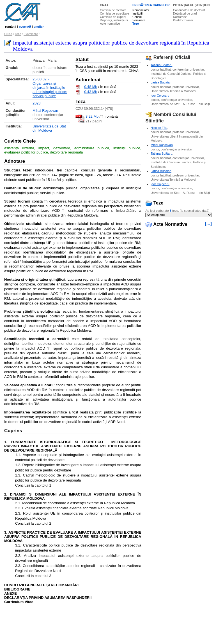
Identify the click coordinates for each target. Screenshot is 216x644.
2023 (36, 103)
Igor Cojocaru (160, 96)
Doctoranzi (180, 17)
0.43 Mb (91, 92)
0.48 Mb (91, 87)
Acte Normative (166, 224)
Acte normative (110, 24)
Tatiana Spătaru (161, 65)
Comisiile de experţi (113, 17)
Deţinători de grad (185, 13)
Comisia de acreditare (114, 13)
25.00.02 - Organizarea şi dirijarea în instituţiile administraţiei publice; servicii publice (50, 88)
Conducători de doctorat (189, 10)
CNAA (104, 5)
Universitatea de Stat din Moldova (49, 128)
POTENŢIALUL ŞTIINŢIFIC (191, 5)
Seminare (139, 20)
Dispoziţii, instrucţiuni (114, 20)
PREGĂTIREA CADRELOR (151, 5)
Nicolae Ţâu (159, 128)
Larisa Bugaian (161, 82)
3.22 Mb (92, 116)
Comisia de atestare (113, 10)
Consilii (137, 17)
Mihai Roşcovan (45, 111)
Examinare (31, 34)
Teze (136, 24)
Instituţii (137, 13)
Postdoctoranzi (183, 20)
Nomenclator (141, 10)
